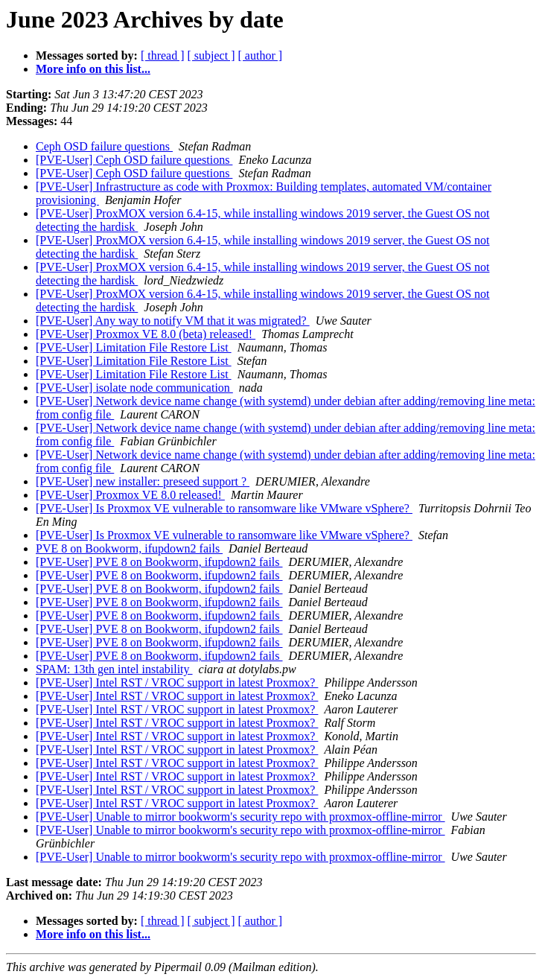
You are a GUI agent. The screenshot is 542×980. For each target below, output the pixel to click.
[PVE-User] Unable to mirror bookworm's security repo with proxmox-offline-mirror (240, 817)
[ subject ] (211, 55)
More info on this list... (93, 69)
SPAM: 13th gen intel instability (114, 669)
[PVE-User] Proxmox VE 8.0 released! (130, 495)
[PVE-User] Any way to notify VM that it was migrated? (173, 321)
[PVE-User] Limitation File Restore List (134, 347)
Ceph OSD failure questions (104, 146)
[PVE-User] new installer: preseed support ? (143, 481)
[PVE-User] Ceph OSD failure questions (134, 160)
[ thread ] (163, 55)
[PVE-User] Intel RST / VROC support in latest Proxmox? (177, 682)
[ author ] (261, 55)
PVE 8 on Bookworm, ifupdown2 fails (129, 548)
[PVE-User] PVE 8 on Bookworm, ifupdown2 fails (159, 562)
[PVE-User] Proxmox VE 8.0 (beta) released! (146, 334)
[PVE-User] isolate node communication (134, 388)
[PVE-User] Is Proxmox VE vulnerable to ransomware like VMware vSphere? (224, 508)
